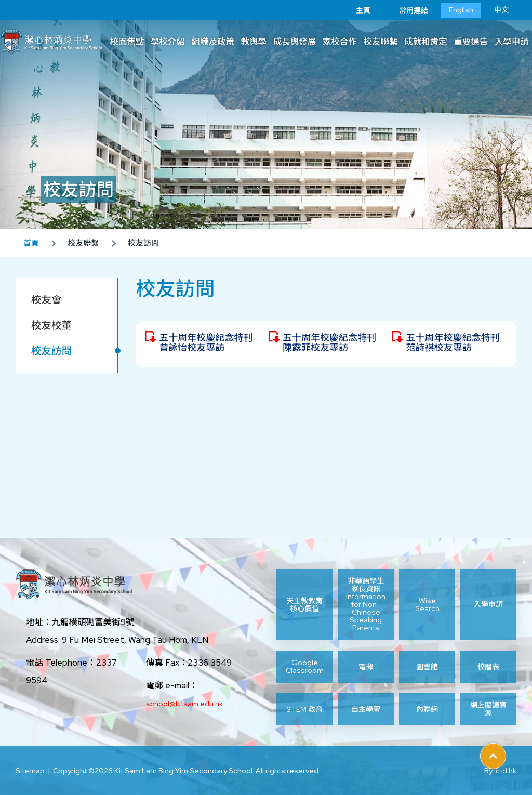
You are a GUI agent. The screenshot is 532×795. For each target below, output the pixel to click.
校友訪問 (51, 351)
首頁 (31, 243)
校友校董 (51, 325)
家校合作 (340, 42)
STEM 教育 (304, 709)
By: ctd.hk (500, 771)
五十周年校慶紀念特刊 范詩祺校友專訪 (453, 342)
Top (506, 752)
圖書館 (427, 667)
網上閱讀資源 (488, 709)
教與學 (254, 42)
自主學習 (366, 709)
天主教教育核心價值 (304, 605)
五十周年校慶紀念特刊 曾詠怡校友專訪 (206, 342)
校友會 (46, 300)
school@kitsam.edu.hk (184, 704)
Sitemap (30, 771)
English (461, 10)
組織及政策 (213, 42)
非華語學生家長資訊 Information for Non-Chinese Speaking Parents (366, 605)
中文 (501, 10)
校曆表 (488, 667)
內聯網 (427, 709)
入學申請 (488, 604)
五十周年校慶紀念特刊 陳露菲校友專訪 (329, 342)
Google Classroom (305, 667)
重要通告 (471, 42)
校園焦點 (127, 42)
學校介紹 (168, 42)
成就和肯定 (426, 42)
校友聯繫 (380, 42)
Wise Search (427, 605)
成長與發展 (295, 42)
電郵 (366, 667)
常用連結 (406, 10)
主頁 (355, 10)
